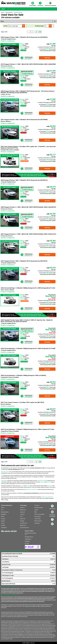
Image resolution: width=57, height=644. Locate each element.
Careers (36, 510)
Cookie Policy (37, 519)
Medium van (23, 510)
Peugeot (22, 486)
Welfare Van (23, 525)
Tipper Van (23, 519)
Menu (3, 9)
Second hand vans (24, 528)
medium (42, 482)
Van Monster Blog (39, 508)
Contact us (37, 505)
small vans (50, 486)
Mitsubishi (28, 489)
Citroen (28, 486)
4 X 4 (21, 516)
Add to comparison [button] (8, 41)
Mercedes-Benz (5, 472)
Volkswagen (4, 481)
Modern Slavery (38, 521)
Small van (22, 508)
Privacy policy (38, 516)
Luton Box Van (23, 523)
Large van (22, 512)
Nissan (3, 516)
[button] (47, 58)
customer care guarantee (47, 497)
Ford (2, 475)
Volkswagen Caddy (42, 481)
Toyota (32, 489)
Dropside (22, 521)
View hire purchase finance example (48, 51)
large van (49, 482)
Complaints (37, 523)
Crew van (22, 514)
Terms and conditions (39, 514)
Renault (3, 521)
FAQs (36, 512)
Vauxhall (3, 525)
